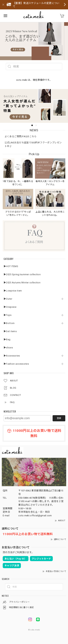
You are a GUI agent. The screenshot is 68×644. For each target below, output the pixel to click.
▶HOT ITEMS (11, 266)
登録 (59, 418)
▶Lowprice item (13, 291)
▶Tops (8, 315)
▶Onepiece (10, 307)
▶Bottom (9, 323)
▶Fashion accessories (16, 364)
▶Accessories (12, 356)
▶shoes (8, 348)
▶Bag (7, 339)
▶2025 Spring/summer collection (22, 274)
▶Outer (8, 299)
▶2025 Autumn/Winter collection (22, 283)
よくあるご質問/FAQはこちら (21, 136)
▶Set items (10, 331)
